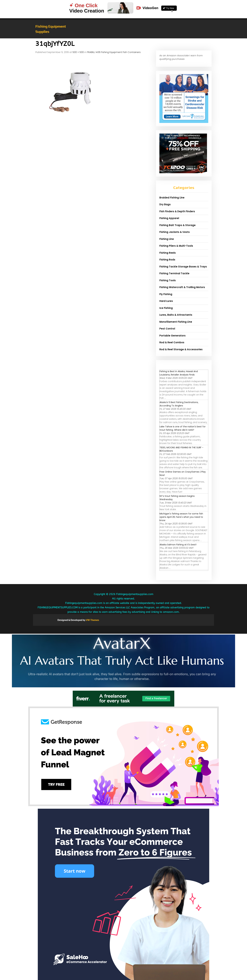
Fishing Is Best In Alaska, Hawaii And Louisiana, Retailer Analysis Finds (179, 373)
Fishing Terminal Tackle (174, 273)
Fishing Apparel (169, 218)
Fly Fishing (166, 294)
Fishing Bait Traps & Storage (177, 225)
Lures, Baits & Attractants (176, 315)
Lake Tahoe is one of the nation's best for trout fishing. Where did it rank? (183, 428)
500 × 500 (78, 52)
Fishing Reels (168, 253)
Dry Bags (165, 204)
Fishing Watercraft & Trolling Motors (182, 287)
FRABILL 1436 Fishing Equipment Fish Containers (114, 52)
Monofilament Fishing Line (176, 322)
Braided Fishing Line (172, 198)
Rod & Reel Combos (172, 342)
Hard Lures (166, 301)
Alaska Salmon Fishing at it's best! (178, 545)
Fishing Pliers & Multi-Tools (176, 246)
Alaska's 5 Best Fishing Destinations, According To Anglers (179, 404)
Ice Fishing (166, 308)
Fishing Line (167, 239)
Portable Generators (172, 336)
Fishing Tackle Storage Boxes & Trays (183, 267)
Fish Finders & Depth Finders (177, 211)
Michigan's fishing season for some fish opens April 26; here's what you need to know (181, 517)
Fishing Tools (168, 280)
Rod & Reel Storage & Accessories (181, 349)
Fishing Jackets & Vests (175, 232)
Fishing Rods (167, 260)
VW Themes (92, 620)
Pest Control (167, 329)
